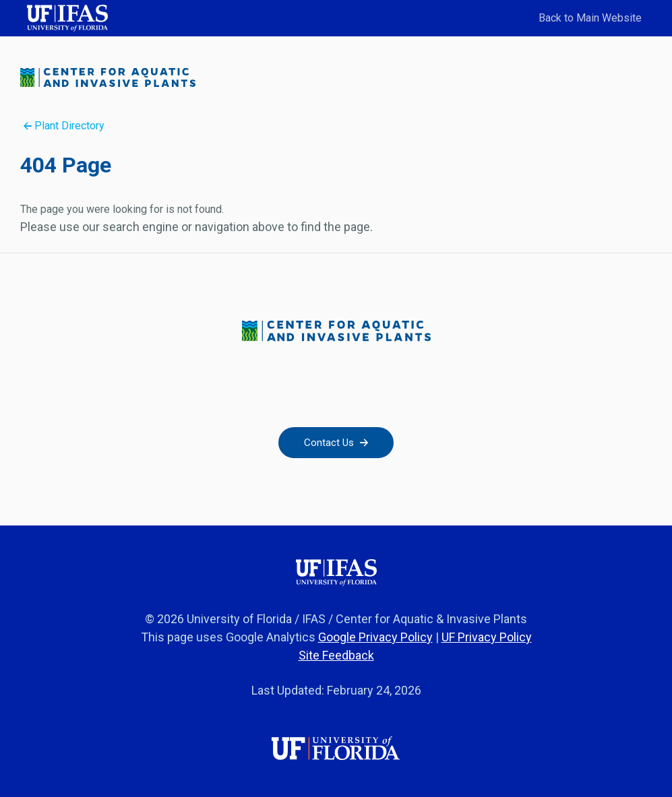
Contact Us (336, 443)
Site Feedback (336, 655)
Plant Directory (64, 126)
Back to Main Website (590, 18)
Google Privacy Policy (375, 637)
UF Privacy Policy (487, 637)
